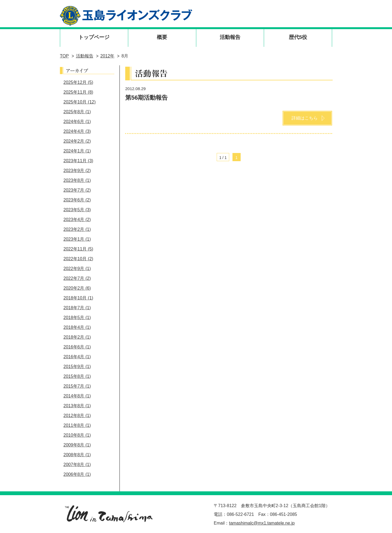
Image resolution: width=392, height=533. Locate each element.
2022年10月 (78, 259)
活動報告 (230, 37)
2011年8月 (77, 425)
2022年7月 (77, 278)
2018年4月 (77, 327)
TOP (64, 56)
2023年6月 (77, 200)
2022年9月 (77, 269)
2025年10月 (79, 102)
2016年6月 (77, 347)
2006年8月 (77, 474)
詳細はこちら (305, 118)
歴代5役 (298, 37)
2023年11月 (78, 161)
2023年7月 (77, 190)
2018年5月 (77, 318)
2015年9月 (77, 367)
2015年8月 (77, 376)
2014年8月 (77, 396)
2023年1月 (77, 239)
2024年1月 (77, 151)
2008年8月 (77, 455)
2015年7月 (77, 386)
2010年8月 (77, 435)
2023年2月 (77, 229)
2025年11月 (78, 92)
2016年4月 (77, 357)
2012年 (108, 56)
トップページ (94, 37)
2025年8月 (77, 112)
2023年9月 (77, 171)
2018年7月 (77, 308)
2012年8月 (77, 416)
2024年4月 (77, 131)
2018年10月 (78, 298)
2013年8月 (77, 406)
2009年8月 (77, 445)
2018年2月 (77, 337)
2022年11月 (78, 249)
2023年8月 (77, 180)
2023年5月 (77, 210)
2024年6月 (77, 122)
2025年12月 (78, 82)
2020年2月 (77, 288)
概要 (162, 37)
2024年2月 (77, 141)
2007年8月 (77, 465)
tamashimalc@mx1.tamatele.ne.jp (262, 523)
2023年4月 (77, 220)
